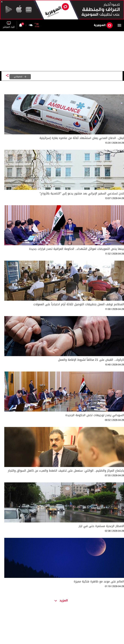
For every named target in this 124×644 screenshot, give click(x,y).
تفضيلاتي (20, 77)
